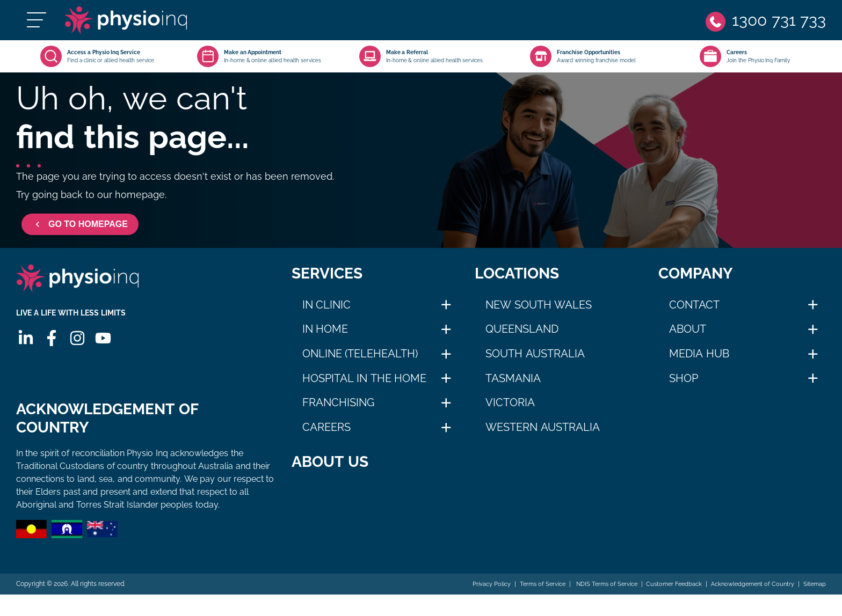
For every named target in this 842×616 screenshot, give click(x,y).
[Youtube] (101, 360)
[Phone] (764, 25)
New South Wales (539, 316)
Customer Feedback (663, 605)
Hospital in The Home (364, 389)
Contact (694, 316)
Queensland (522, 340)
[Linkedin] (24, 360)
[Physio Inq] (154, 25)
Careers (326, 438)
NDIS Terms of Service (590, 605)
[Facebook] (50, 360)
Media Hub (699, 364)
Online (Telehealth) (360, 364)
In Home (325, 340)
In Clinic (327, 316)
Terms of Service (522, 605)
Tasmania (513, 389)
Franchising (338, 413)
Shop (684, 389)
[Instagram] (76, 360)
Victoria (510, 413)
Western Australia (543, 438)
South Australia (535, 364)
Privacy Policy (466, 605)
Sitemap (814, 605)
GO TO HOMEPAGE (80, 235)
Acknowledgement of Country (747, 605)
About (688, 340)
